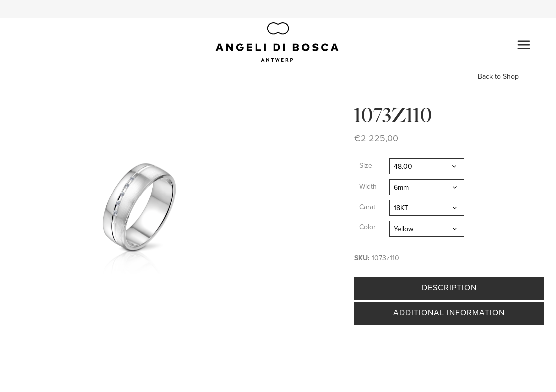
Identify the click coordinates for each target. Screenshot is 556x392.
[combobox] (427, 166)
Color (368, 227)
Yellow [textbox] (404, 229)
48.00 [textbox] (403, 166)
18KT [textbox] (401, 208)
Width (368, 186)
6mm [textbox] (401, 187)
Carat (367, 207)
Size (366, 165)
